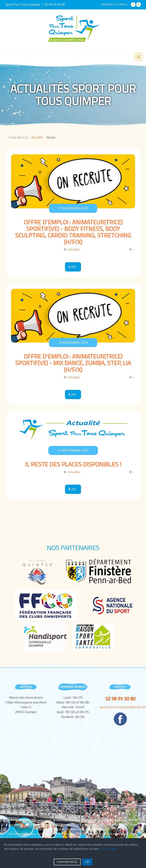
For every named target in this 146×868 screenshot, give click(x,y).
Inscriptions (115, 825)
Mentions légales (98, 829)
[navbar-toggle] (138, 57)
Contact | (122, 4)
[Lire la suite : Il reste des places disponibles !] (73, 489)
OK (87, 862)
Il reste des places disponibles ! (73, 464)
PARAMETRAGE (67, 862)
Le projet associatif (98, 820)
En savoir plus (109, 849)
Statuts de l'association (69, 820)
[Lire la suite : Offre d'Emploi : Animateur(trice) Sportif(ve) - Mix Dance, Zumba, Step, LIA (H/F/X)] (73, 395)
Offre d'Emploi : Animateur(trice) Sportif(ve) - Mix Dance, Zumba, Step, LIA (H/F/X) (73, 363)
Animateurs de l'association (78, 825)
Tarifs (102, 825)
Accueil (37, 137)
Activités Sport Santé (123, 834)
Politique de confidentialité (67, 829)
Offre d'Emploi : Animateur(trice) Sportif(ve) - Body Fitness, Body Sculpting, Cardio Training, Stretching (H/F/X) (73, 232)
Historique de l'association (41, 825)
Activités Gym (47, 834)
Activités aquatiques (22, 834)
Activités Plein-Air (96, 834)
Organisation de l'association (33, 820)
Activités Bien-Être (70, 834)
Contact (42, 829)
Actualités (107, 4)
